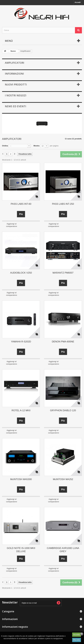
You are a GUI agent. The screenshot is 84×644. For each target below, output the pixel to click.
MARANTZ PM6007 (63, 273)
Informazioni (14, 74)
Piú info (77, 640)
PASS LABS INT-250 (63, 204)
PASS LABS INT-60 (21, 204)
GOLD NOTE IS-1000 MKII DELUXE (21, 550)
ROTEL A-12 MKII (21, 410)
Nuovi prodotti (16, 84)
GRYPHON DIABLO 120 (63, 410)
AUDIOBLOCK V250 (21, 273)
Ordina (5, 146)
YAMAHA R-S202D (21, 342)
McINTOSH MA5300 (21, 479)
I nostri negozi (16, 95)
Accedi (78, 2)
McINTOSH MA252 (63, 479)
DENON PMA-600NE (63, 342)
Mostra (37, 146)
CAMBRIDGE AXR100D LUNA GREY (63, 550)
